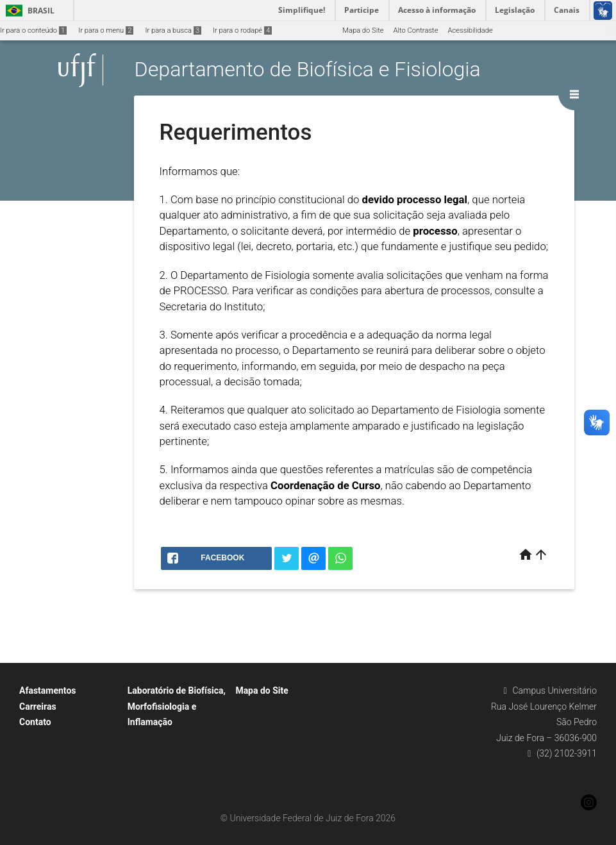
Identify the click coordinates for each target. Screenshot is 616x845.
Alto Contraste (416, 30)
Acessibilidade (470, 30)
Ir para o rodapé (242, 30)
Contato (35, 722)
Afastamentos (48, 690)
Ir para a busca (173, 30)
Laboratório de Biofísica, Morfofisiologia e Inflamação (177, 706)
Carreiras (38, 707)
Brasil (28, 11)
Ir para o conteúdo (33, 30)
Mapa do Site (363, 30)
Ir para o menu (106, 30)
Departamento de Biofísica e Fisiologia (308, 70)
